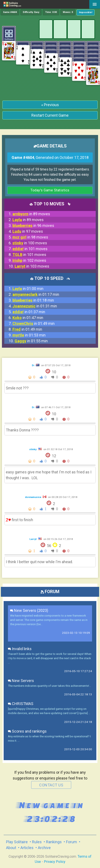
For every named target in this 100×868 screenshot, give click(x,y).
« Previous (50, 105)
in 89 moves (31, 214)
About (11, 848)
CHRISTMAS (21, 704)
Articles (27, 848)
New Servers (21, 681)
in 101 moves (30, 249)
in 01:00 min (28, 289)
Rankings (54, 842)
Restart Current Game (50, 115)
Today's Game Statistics (50, 190)
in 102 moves (29, 260)
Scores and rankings (27, 731)
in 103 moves (32, 266)
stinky (33, 449)
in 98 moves (30, 237)
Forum (72, 842)
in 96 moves (33, 226)
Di (33, 365)
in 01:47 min (28, 318)
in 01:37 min (29, 312)
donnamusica (33, 497)
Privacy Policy (55, 862)
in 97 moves (28, 231)
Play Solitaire (17, 842)
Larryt (33, 539)
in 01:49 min (34, 323)
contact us (51, 785)
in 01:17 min (36, 294)
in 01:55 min (31, 341)
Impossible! (86, 12)
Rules (37, 842)
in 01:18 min (33, 300)
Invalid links (20, 649)
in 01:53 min (29, 335)
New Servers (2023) (29, 610)
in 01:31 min (35, 306)
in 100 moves (30, 243)
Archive (44, 848)
